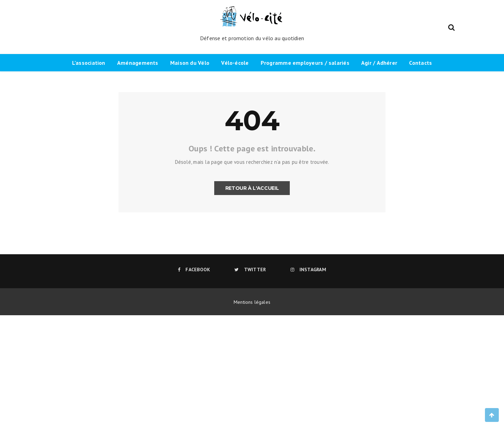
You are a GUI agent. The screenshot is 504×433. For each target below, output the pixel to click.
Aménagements (138, 63)
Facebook (194, 269)
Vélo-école (235, 63)
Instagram (308, 269)
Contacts (420, 63)
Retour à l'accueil (252, 188)
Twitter (250, 269)
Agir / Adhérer (379, 63)
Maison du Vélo (190, 63)
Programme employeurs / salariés (305, 63)
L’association (89, 63)
